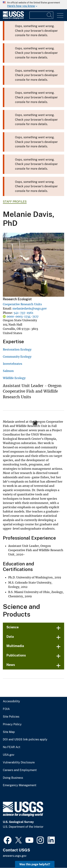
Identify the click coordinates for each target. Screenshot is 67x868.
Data (10, 637)
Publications (16, 655)
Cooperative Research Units (22, 304)
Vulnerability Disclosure (19, 763)
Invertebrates (13, 364)
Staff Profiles (15, 202)
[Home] (13, 18)
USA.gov (9, 755)
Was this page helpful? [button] (35, 864)
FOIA (6, 709)
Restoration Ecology (17, 349)
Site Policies (11, 717)
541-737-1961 (23, 313)
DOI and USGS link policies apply (25, 740)
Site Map (9, 732)
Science (13, 627)
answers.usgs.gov (15, 856)
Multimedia (15, 646)
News (11, 665)
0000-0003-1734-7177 (23, 316)
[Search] (50, 15)
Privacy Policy (12, 724)
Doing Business (13, 778)
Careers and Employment (20, 770)
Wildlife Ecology (14, 378)
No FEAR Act (12, 747)
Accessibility (11, 701)
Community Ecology (17, 357)
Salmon (8, 371)
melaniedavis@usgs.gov (30, 308)
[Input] (41, 15)
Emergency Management (20, 785)
